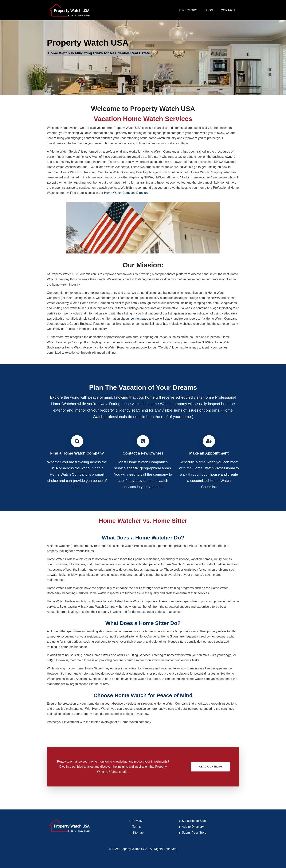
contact (136, 319)
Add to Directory (193, 827)
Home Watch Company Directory (126, 193)
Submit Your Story (194, 833)
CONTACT (228, 10)
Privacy (137, 821)
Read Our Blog (210, 767)
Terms (137, 827)
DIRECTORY (188, 10)
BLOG (209, 10)
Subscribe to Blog (194, 821)
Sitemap (138, 833)
